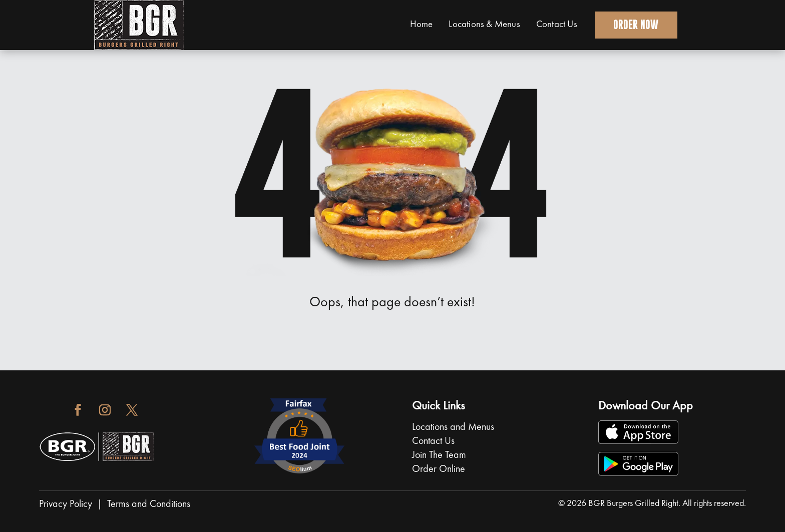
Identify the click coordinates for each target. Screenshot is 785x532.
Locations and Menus (454, 427)
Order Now (635, 25)
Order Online (439, 469)
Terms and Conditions (149, 504)
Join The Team (439, 455)
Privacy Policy (66, 504)
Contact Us (554, 25)
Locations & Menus (482, 25)
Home (419, 25)
